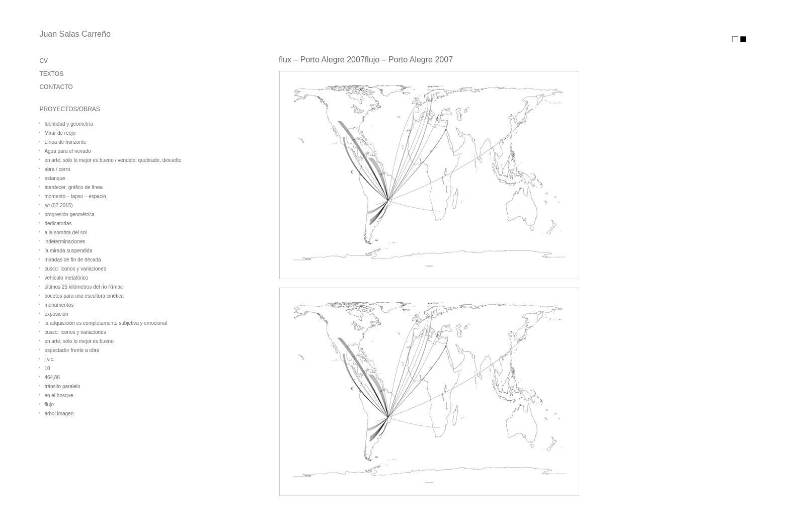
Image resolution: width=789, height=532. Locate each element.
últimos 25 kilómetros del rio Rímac (84, 287)
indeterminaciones (65, 242)
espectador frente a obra (72, 350)
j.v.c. (49, 359)
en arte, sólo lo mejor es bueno (79, 341)
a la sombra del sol (65, 233)
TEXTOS (51, 74)
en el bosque (59, 395)
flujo (49, 405)
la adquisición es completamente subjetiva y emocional (105, 323)
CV (44, 61)
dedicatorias (58, 224)
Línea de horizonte (65, 142)
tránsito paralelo (62, 386)
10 (47, 368)
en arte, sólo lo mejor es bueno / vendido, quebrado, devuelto (113, 160)
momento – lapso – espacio (75, 196)
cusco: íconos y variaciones (75, 269)
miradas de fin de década (72, 260)
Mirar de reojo (60, 133)
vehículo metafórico (66, 278)
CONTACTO (56, 87)
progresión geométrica (69, 214)
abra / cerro (57, 169)
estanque (55, 178)
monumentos (59, 305)
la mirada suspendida (68, 251)
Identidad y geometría (69, 124)
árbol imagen (59, 414)
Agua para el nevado (67, 151)
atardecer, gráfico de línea (73, 187)
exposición (56, 314)
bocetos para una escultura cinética (84, 296)
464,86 (52, 377)
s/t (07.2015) (58, 205)
